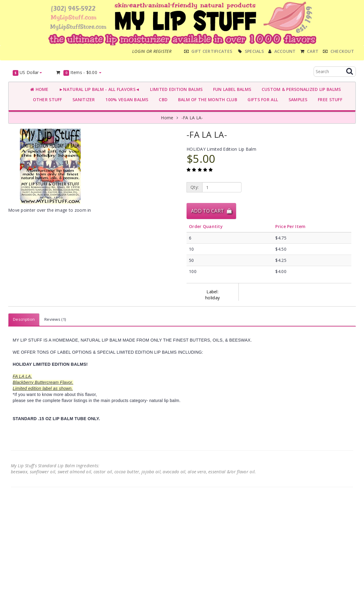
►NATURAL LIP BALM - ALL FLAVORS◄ (98, 89)
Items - (79, 73)
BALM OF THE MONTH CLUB (206, 100)
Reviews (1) (55, 319)
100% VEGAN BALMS (126, 100)
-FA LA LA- (192, 118)
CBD (162, 100)
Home (39, 89)
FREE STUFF (329, 100)
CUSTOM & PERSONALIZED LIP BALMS (300, 89)
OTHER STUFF (46, 100)
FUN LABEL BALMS (231, 89)
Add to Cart (211, 211)
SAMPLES (297, 100)
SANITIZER (83, 100)
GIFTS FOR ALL (262, 100)
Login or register (152, 51)
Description (24, 319)
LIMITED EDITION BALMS (175, 89)
